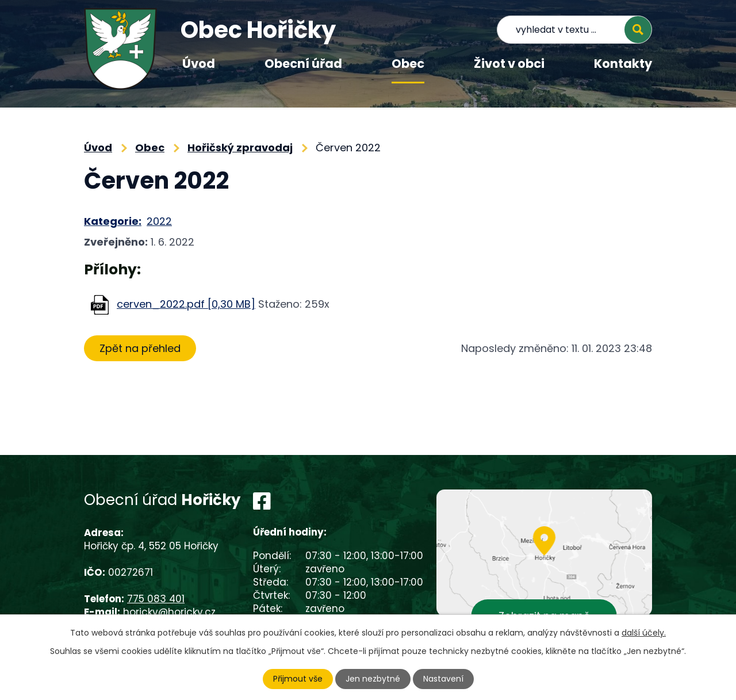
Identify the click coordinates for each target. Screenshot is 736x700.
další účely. (644, 633)
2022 (159, 221)
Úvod (199, 64)
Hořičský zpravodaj (240, 148)
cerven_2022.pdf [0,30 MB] (186, 304)
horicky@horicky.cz (169, 612)
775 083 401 (156, 599)
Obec (408, 64)
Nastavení (443, 679)
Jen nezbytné (373, 679)
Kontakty (623, 64)
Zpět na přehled (140, 348)
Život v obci (509, 64)
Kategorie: (113, 221)
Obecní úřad (303, 64)
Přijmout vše (298, 679)
